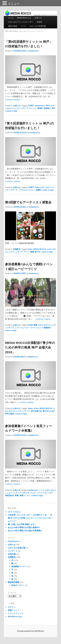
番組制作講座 (14, 582)
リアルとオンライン (27, 190)
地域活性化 (9, 495)
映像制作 (47, 328)
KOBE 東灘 (32, 325)
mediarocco (34, 51)
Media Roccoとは (24, 18)
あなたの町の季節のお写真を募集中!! (24, 527)
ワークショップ (36, 328)
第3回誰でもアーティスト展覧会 (28, 202)
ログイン (12, 607)
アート (27, 252)
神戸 (53, 108)
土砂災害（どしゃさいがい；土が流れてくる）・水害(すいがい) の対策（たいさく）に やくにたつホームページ (30, 518)
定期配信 (17, 249)
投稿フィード (14, 610)
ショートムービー (22, 328)
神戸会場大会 (36, 411)
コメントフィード (16, 613)
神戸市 (37, 252)
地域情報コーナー (19, 566)
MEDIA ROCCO (40, 249)
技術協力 (47, 108)
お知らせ (38, 18)
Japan (30, 408)
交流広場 (12, 554)
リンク (23, 26)
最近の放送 (13, 26)
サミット (33, 108)
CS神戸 (31, 106)
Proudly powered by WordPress (30, 631)
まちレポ (26, 493)
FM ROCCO (13, 541)
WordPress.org (15, 616)
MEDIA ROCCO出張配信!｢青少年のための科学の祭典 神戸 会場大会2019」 (30, 347)
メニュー (14, 4)
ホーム (11, 18)
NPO (48, 106)
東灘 (32, 252)
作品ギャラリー (18, 585)
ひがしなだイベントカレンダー (21, 22)
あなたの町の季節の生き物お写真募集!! (25, 531)
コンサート (13, 551)
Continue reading (14, 100)
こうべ (41, 490)
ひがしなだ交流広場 (38, 26)
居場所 (40, 108)
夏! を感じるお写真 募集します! (22, 524)
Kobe (37, 187)
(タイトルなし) (14, 512)
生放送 (39, 22)
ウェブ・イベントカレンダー (42, 493)
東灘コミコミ (25, 495)
